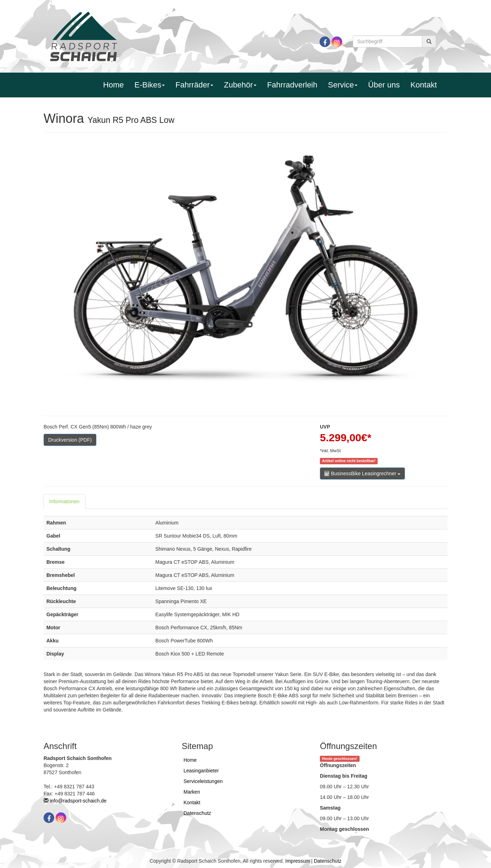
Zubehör (240, 85)
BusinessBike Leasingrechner (362, 473)
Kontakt (424, 85)
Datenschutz (197, 813)
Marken (192, 792)
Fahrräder (194, 85)
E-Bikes (150, 85)
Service (343, 85)
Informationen (64, 501)
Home (114, 85)
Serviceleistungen (203, 781)
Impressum (297, 861)
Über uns (384, 85)
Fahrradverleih (292, 85)
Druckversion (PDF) (70, 440)
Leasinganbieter (201, 771)
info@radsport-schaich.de (78, 801)
